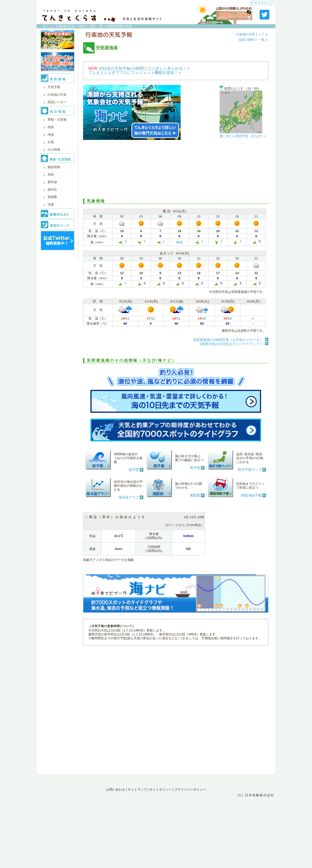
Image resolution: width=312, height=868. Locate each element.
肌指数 (52, 197)
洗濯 (51, 204)
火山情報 (54, 150)
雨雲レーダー (57, 102)
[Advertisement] (176, 169)
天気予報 (54, 87)
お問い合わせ (116, 790)
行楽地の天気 (65, 26)
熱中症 (52, 190)
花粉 (51, 174)
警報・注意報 (57, 119)
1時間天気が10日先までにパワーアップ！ (231, 344)
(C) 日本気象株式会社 (256, 795)
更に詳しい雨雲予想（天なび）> (243, 136)
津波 (51, 135)
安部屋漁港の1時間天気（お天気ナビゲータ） (228, 340)
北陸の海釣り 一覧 (253, 40)
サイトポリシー (161, 790)
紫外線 (52, 182)
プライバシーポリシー (190, 790)
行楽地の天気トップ (252, 34)
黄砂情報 (54, 167)
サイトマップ (262, 3)
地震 (51, 127)
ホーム (47, 26)
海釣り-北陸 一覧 (91, 26)
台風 (51, 142)
